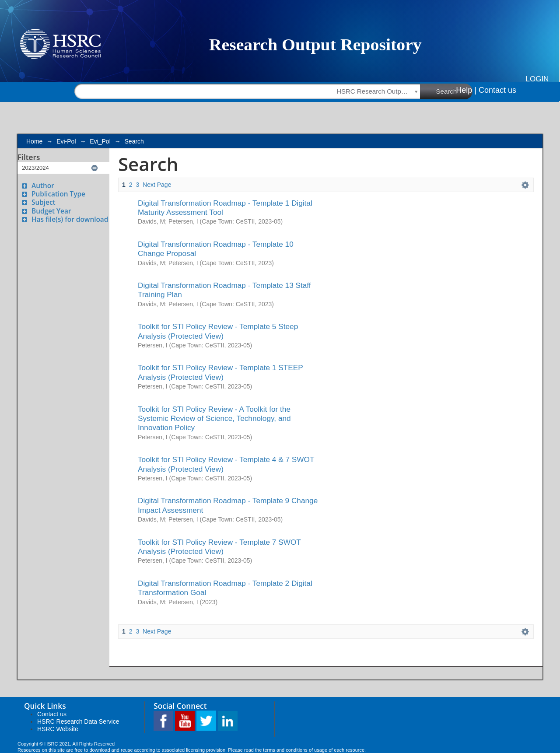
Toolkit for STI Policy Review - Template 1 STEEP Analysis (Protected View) (220, 372)
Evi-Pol (66, 141)
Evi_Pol (100, 141)
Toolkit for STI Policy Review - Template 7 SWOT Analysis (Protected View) (219, 547)
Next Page (157, 185)
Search (455, 91)
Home (34, 141)
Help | (466, 90)
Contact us (497, 90)
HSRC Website (58, 729)
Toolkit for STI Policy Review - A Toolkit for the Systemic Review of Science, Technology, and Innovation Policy (214, 419)
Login (537, 79)
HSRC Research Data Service (78, 721)
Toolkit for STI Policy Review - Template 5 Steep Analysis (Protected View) (218, 331)
